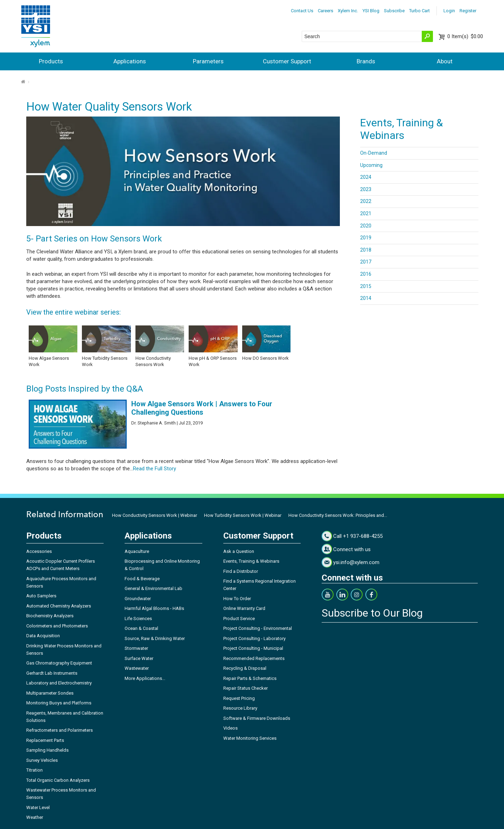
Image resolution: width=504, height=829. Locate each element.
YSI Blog (371, 11)
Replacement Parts (45, 740)
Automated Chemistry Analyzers (59, 606)
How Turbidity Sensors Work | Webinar (243, 515)
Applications (130, 61)
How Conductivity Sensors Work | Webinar (155, 515)
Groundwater (138, 599)
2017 (366, 262)
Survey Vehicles (42, 760)
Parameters (208, 61)
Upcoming (371, 165)
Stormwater (136, 648)
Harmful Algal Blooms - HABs (154, 608)
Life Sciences (138, 619)
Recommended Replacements (254, 658)
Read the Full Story (155, 469)
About (445, 61)
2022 (366, 201)
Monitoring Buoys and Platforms (59, 703)
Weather (35, 817)
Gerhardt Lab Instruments (52, 673)
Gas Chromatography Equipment (59, 663)
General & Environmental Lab (153, 588)
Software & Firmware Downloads (257, 718)
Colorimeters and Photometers (57, 626)
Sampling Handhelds (47, 750)
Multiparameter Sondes (50, 693)
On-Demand (374, 153)
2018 (366, 250)
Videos (230, 728)
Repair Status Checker (246, 688)
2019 (366, 238)
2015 (366, 286)
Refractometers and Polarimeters (59, 730)
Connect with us (352, 549)
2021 (366, 213)
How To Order (237, 599)
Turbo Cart (419, 11)
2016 (366, 274)
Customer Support (287, 61)
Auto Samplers (41, 596)
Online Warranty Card (244, 608)
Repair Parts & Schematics (250, 678)
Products (51, 61)
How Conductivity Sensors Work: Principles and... (338, 515)
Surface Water (139, 658)
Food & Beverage (142, 579)
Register (468, 11)
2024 (366, 177)
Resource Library (240, 708)
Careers (325, 11)
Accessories (39, 551)
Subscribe (394, 11)
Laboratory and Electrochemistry (59, 683)
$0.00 (465, 36)
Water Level (38, 807)
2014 (366, 298)
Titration (34, 770)
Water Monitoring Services (250, 738)
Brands (366, 61)
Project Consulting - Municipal (253, 648)
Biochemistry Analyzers (50, 616)
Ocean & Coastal (141, 628)
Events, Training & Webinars (251, 561)
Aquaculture (137, 551)
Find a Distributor (241, 571)
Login (449, 11)
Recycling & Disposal (245, 668)
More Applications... (145, 678)
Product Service (239, 619)
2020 (366, 226)
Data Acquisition (43, 636)
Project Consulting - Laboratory (254, 638)
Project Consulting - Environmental (258, 628)
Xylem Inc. (348, 11)
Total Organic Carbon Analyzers (58, 780)
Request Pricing (239, 698)
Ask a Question (239, 551)
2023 (366, 189)
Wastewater (137, 668)
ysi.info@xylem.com (356, 562)
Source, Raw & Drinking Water (155, 638)
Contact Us (302, 11)
